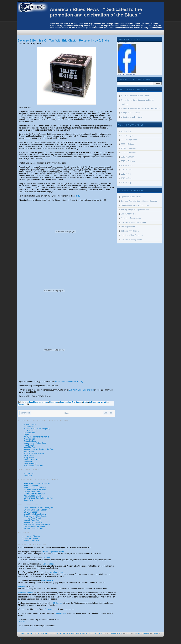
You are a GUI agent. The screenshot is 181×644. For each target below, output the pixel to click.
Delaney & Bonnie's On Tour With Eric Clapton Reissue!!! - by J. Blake (63, 40)
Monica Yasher (49, 564)
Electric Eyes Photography (34, 494)
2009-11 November (129, 148)
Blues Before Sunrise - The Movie (37, 484)
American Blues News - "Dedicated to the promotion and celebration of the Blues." (96, 12)
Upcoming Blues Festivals (131, 197)
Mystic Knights (29, 451)
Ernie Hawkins (29, 433)
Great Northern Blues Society (35, 516)
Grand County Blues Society (35, 514)
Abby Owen (50, 609)
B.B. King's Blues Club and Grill (81, 390)
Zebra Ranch (29, 500)
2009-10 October (128, 144)
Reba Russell (29, 455)
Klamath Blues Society (33, 520)
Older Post (108, 413)
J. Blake (92, 402)
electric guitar (65, 402)
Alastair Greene (30, 425)
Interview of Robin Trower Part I (133, 222)
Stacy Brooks (29, 457)
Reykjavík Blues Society (33, 528)
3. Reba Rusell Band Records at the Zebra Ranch (140, 108)
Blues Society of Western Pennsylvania (39, 508)
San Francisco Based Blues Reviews (38, 498)
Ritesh (21, 639)
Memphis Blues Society (33, 522)
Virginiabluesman (57, 572)
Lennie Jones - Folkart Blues (35, 443)
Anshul (156, 634)
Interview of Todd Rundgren (132, 235)
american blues (31, 402)
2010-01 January (128, 157)
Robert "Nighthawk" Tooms (54, 552)
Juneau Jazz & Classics (33, 496)
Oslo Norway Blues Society (34, 526)
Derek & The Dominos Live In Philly (69, 382)
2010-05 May (126, 174)
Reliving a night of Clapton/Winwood (135, 210)
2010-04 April (126, 170)
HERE (77, 196)
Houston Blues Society (33, 518)
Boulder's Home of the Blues (35, 490)
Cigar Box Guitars (31, 538)
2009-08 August (127, 136)
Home (67, 413)
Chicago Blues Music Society (35, 510)
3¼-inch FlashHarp (31, 540)
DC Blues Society (31, 512)
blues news (44, 402)
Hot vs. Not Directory (32, 536)
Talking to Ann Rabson (130, 231)
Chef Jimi (22, 622)
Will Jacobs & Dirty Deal (33, 466)
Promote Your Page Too (127, 74)
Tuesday (22, 404)
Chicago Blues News (32, 492)
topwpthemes (116, 634)
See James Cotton (128, 214)
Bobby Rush (29, 474)
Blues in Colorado (31, 486)
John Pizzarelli (29, 439)
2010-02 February (128, 161)
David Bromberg (30, 431)
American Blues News (126, 43)
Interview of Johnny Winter (131, 239)
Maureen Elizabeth (25, 593)
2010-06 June (126, 178)
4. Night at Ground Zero (130, 113)
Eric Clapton (77, 402)
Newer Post (25, 413)
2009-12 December (129, 153)
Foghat (27, 435)
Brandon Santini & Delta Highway (37, 429)
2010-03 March (127, 165)
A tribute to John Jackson (131, 218)
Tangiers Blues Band (32, 460)
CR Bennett (57, 603)
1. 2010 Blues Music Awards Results (135, 96)
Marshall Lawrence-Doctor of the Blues (39, 449)
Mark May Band (30, 447)
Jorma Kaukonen (30, 441)
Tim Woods (28, 462)
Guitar (86, 402)
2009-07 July (126, 131)
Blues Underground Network (35, 488)
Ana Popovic (29, 427)
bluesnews (54, 402)
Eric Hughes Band (128, 227)
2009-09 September (129, 140)
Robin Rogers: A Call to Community (135, 205)
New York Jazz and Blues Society (37, 524)
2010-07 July (126, 183)
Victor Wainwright (31, 464)
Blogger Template (142, 634)
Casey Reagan (61, 613)
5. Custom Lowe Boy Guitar (132, 117)
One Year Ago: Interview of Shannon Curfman (139, 201)
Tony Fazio (28, 476)
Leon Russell (29, 445)
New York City (103, 402)
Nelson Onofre (47, 580)
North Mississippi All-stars (34, 453)
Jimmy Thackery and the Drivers (36, 437)
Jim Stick (21, 587)
